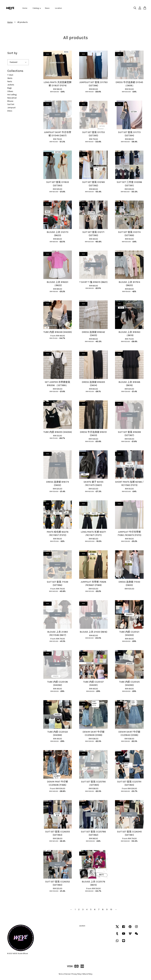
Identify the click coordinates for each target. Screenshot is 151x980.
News (47, 8)
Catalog (37, 8)
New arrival (12, 98)
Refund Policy (87, 974)
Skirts (10, 78)
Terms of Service (64, 974)
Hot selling (12, 95)
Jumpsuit (11, 108)
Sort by (12, 53)
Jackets (11, 85)
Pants (10, 81)
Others (10, 91)
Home (25, 8)
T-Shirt (10, 75)
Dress (10, 111)
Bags (10, 88)
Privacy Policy (76, 974)
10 (111, 909)
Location (58, 8)
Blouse (10, 101)
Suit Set (11, 104)
